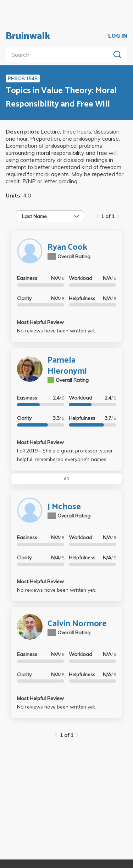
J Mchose (64, 507)
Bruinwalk (28, 36)
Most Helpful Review (40, 322)
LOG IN (118, 36)
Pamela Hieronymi (67, 366)
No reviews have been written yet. (56, 331)
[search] (59, 55)
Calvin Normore (77, 624)
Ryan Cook (67, 247)
